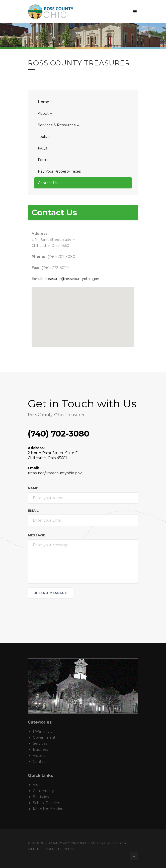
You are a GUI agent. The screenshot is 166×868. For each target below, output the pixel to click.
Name (33, 488)
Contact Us (48, 183)
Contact (40, 762)
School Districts (46, 803)
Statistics (41, 797)
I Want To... (42, 731)
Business (41, 749)
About (45, 113)
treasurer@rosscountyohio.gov (72, 279)
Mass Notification (48, 809)
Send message (51, 593)
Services (40, 743)
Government (44, 737)
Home (44, 102)
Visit (36, 785)
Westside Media (60, 849)
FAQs (43, 148)
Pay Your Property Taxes (59, 171)
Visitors (39, 756)
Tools (44, 137)
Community (43, 791)
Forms (44, 160)
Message (36, 535)
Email (33, 510)
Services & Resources (58, 125)
